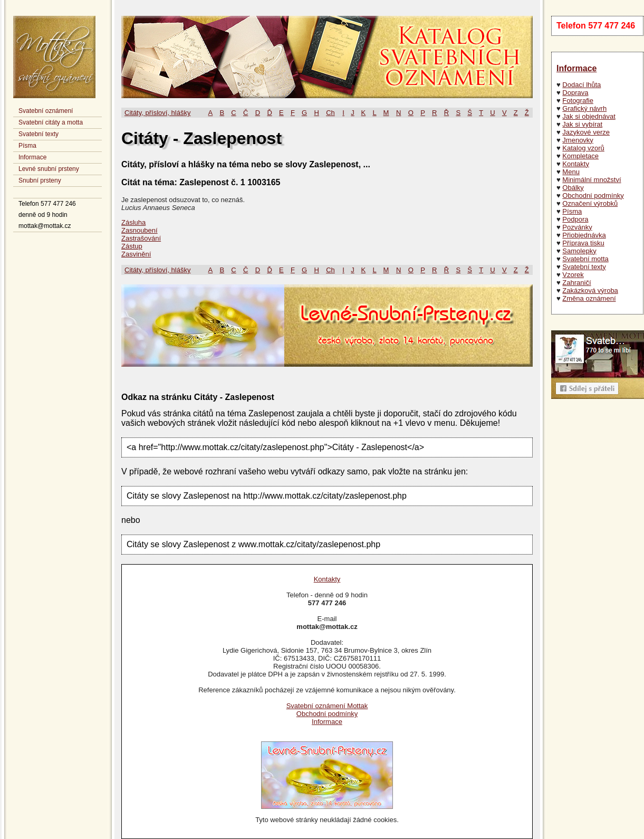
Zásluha (133, 222)
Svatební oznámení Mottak (327, 706)
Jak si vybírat (582, 124)
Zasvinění (136, 254)
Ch (330, 113)
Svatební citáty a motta (51, 122)
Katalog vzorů (583, 148)
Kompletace (580, 156)
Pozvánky (577, 227)
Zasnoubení (140, 230)
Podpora (575, 219)
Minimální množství (592, 180)
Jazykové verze (586, 132)
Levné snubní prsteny (49, 169)
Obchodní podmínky (593, 196)
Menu (571, 172)
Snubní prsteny (40, 180)
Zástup (132, 246)
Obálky (573, 188)
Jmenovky (578, 140)
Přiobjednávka (584, 235)
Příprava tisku (583, 243)
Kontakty (576, 164)
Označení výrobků (590, 203)
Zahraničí (576, 283)
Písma (27, 146)
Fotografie (578, 101)
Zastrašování (141, 238)
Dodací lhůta (581, 85)
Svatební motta (585, 259)
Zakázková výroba (590, 290)
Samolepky (579, 251)
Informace (32, 157)
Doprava (575, 93)
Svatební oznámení (46, 111)
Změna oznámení (589, 298)
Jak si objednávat (589, 116)
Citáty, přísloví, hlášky (157, 113)
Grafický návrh (584, 108)
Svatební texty (39, 134)
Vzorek (573, 275)
